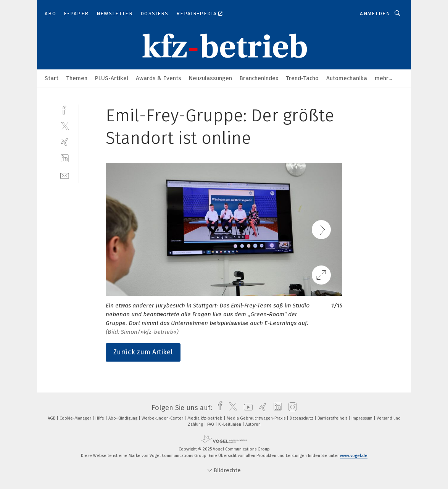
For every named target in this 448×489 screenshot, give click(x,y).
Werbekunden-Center (163, 418)
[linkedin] (65, 158)
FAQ (211, 424)
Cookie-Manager (76, 418)
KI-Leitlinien (230, 424)
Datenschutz (302, 418)
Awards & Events (159, 78)
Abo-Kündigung (123, 418)
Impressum (363, 418)
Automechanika (347, 78)
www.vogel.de (354, 456)
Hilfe (100, 418)
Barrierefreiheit (333, 418)
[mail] (65, 175)
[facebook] (65, 109)
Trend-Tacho (302, 78)
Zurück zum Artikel (143, 352)
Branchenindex (259, 78)
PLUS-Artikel (112, 78)
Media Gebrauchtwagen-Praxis (257, 418)
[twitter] (65, 126)
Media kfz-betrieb (205, 418)
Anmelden (375, 14)
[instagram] (291, 408)
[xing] (65, 142)
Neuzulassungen (210, 78)
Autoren (253, 424)
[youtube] (246, 408)
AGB (52, 418)
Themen (77, 78)
